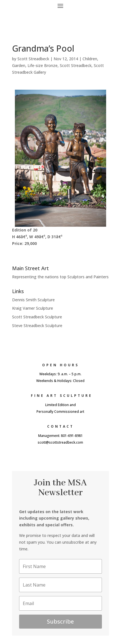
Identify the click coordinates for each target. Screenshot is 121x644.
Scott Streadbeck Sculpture (37, 317)
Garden (19, 65)
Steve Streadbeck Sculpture (37, 326)
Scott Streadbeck (33, 59)
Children (90, 59)
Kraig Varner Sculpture (33, 308)
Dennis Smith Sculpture (33, 300)
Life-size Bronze (43, 65)
